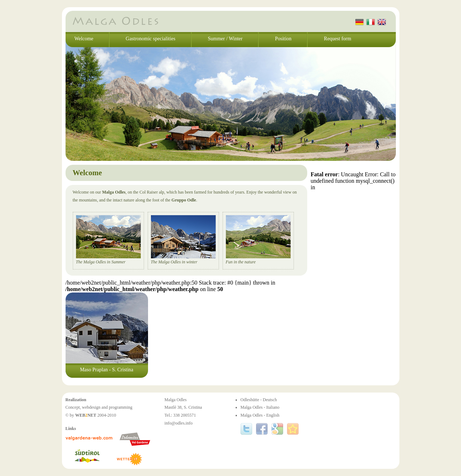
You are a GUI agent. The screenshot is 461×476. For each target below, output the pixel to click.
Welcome (84, 39)
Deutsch (359, 22)
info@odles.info (179, 423)
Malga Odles (115, 21)
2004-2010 (96, 415)
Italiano (371, 22)
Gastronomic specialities (151, 39)
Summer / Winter (225, 39)
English (382, 22)
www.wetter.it (129, 459)
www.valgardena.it (135, 439)
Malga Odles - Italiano (260, 407)
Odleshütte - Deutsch (259, 400)
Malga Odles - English (260, 415)
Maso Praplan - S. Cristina (107, 370)
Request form (337, 39)
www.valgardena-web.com (89, 438)
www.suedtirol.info (87, 456)
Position (283, 39)
